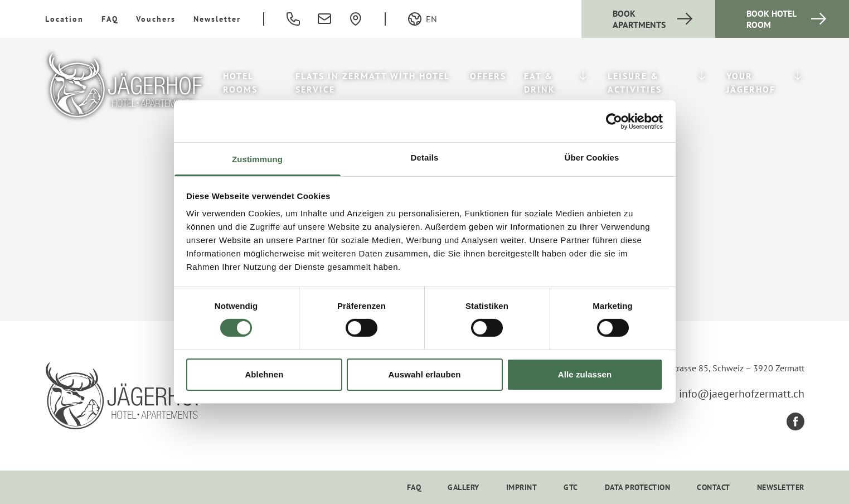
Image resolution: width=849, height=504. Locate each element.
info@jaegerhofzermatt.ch (742, 394)
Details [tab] (425, 157)
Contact (714, 487)
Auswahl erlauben (425, 374)
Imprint (522, 487)
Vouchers (156, 19)
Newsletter (217, 19)
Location (64, 19)
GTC (571, 487)
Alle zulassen (585, 374)
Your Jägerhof (751, 83)
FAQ (110, 19)
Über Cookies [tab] (592, 157)
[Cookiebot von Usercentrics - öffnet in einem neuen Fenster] (614, 121)
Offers (488, 76)
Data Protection (638, 487)
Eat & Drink (540, 83)
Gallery (464, 487)
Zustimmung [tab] (257, 159)
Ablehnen (264, 374)
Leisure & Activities (635, 83)
